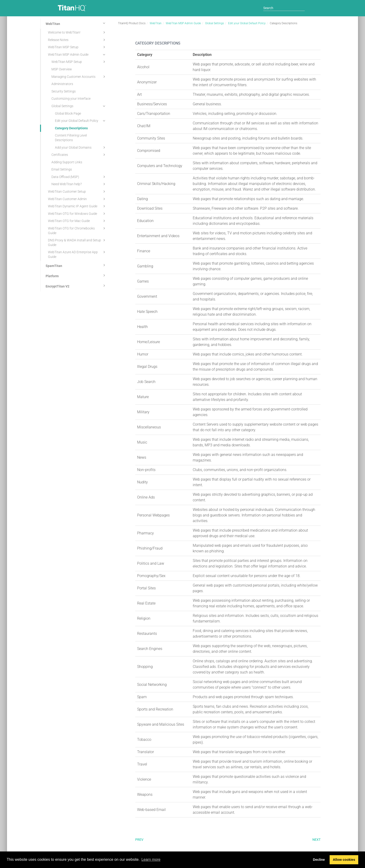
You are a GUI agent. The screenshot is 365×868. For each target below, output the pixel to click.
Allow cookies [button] (344, 860)
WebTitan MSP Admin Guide (77, 55)
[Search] (284, 8)
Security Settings (64, 91)
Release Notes (77, 40)
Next (316, 840)
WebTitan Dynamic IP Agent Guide (77, 206)
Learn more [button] (151, 859)
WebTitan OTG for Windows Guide (77, 214)
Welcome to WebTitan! (77, 32)
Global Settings (79, 106)
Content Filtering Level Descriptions (71, 138)
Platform (76, 275)
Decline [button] (319, 860)
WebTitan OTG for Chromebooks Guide (77, 230)
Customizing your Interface (71, 99)
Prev (139, 840)
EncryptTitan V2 (76, 286)
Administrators (62, 84)
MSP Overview (62, 69)
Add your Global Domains (81, 147)
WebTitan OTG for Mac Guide (77, 221)
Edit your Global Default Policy (81, 121)
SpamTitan (76, 265)
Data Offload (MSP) (79, 177)
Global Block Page (68, 113)
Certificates (79, 155)
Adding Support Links (67, 162)
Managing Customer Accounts (79, 77)
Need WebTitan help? (79, 184)
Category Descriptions (71, 128)
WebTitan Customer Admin (77, 199)
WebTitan (76, 23)
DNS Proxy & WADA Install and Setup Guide (77, 242)
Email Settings (62, 169)
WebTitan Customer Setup (77, 191)
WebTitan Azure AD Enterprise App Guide (77, 254)
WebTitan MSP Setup (77, 47)
